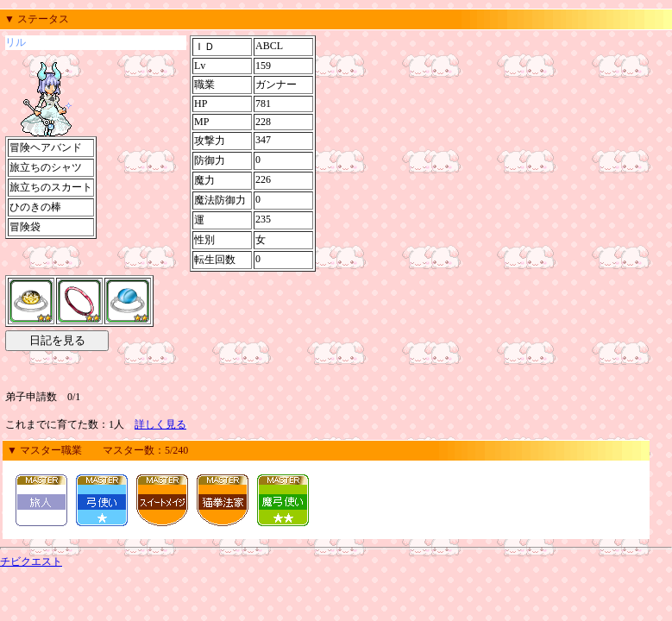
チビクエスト (31, 561)
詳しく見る (160, 424)
